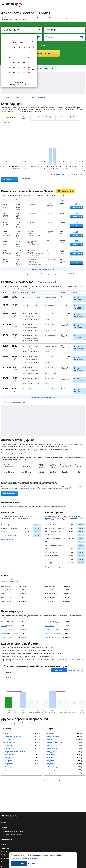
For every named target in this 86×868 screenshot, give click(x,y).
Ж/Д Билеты (5, 848)
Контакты (4, 828)
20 (19, 68)
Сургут (61, 518)
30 (34, 73)
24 (4, 73)
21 (24, 68)
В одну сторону (74, 670)
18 (9, 68)
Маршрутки (5, 858)
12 (14, 63)
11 (9, 63)
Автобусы (4, 855)
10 (4, 63)
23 (34, 68)
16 (34, 63)
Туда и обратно (60, 670)
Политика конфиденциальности (12, 831)
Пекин (3, 637)
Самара (4, 633)
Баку (47, 633)
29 (29, 73)
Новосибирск (50, 626)
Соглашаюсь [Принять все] (19, 864)
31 (4, 78)
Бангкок (48, 518)
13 (19, 63)
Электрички (5, 852)
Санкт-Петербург (7, 630)
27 (19, 73)
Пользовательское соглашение (12, 835)
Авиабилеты (5, 845)
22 (29, 68)
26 (14, 73)
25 (9, 73)
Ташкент (48, 630)
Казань (73, 518)
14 (24, 63)
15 (29, 63)
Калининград (50, 637)
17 (4, 68)
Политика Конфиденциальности (24, 858)
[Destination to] (64, 30)
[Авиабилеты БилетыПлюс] (9, 816)
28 (24, 73)
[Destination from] (22, 30)
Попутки (4, 862)
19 (14, 68)
